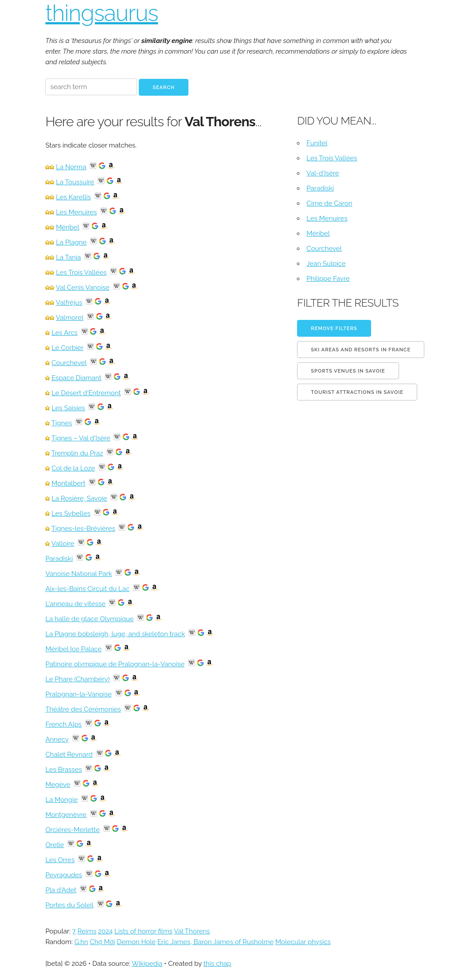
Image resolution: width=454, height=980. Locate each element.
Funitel (317, 143)
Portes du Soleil (69, 905)
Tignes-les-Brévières (83, 529)
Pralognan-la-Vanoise (78, 694)
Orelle (55, 845)
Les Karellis (73, 197)
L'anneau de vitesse (75, 604)
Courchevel (69, 363)
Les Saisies (68, 408)
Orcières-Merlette (72, 830)
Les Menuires (76, 212)
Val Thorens (192, 931)
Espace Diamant (76, 378)
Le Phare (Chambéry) (77, 679)
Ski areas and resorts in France (361, 350)
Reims (87, 931)
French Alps (63, 724)
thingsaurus (102, 13)
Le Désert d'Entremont (86, 393)
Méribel (68, 227)
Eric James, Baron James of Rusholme (215, 942)
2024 (105, 931)
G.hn (81, 942)
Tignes (62, 423)
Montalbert (68, 483)
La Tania (68, 257)
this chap (217, 964)
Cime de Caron (329, 203)
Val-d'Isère (323, 173)
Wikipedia (147, 964)
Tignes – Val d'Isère (81, 438)
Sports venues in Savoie (348, 371)
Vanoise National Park (78, 574)
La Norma (71, 167)
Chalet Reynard (69, 754)
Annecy (57, 739)
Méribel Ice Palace (73, 649)
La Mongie (61, 800)
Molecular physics (303, 942)
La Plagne (71, 242)
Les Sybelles (71, 513)
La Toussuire (75, 182)
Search (164, 87)
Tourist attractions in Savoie (357, 392)
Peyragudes (64, 875)
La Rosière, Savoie (79, 498)
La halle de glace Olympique (89, 619)
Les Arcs (65, 333)
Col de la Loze (73, 468)
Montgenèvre (66, 815)
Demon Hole (137, 942)
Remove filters (334, 329)
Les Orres (60, 860)
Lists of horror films (143, 931)
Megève (58, 785)
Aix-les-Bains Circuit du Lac (87, 589)
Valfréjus (69, 303)
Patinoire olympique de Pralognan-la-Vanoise (115, 664)
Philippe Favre (328, 279)
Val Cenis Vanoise (83, 288)
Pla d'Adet (61, 890)
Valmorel (70, 318)
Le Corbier (67, 348)
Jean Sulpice (326, 264)
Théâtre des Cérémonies (83, 709)
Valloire (63, 544)
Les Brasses (63, 770)
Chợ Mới (103, 942)
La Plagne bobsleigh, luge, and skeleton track (115, 634)
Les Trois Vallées (81, 272)
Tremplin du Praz (77, 453)
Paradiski (59, 559)
